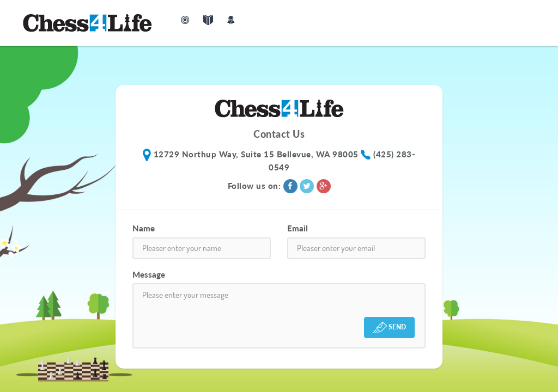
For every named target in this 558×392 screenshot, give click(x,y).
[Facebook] (292, 186)
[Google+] (324, 186)
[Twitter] (308, 186)
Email (298, 228)
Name (144, 228)
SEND (389, 327)
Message (149, 274)
